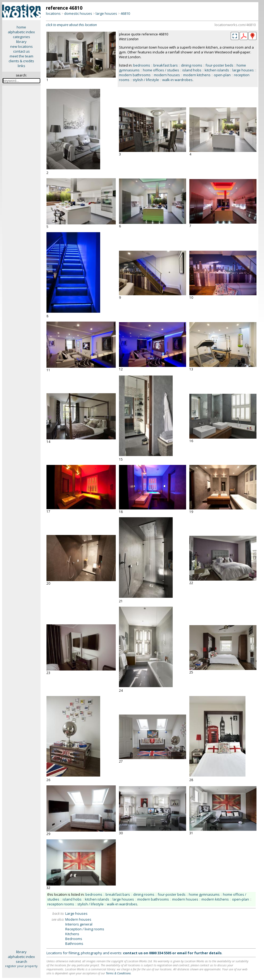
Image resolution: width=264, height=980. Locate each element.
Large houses (76, 913)
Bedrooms (74, 939)
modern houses (167, 75)
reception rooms (61, 904)
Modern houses (78, 919)
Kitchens (72, 934)
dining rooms (192, 65)
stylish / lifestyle (146, 80)
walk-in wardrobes (177, 80)
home (21, 27)
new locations (21, 46)
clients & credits (21, 61)
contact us (21, 51)
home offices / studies (161, 70)
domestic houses (78, 13)
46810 (125, 13)
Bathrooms (74, 943)
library (21, 42)
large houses (106, 13)
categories (21, 37)
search (21, 961)
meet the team (21, 56)
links (21, 66)
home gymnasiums (204, 894)
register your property (21, 966)
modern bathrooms (135, 75)
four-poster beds (219, 65)
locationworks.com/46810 (235, 25)
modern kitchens (197, 75)
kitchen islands (217, 70)
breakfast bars (166, 65)
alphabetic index (21, 32)
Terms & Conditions (118, 973)
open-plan (222, 75)
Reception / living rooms (85, 929)
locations (53, 13)
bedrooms (142, 65)
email (182, 953)
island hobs (192, 70)
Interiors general (79, 924)
